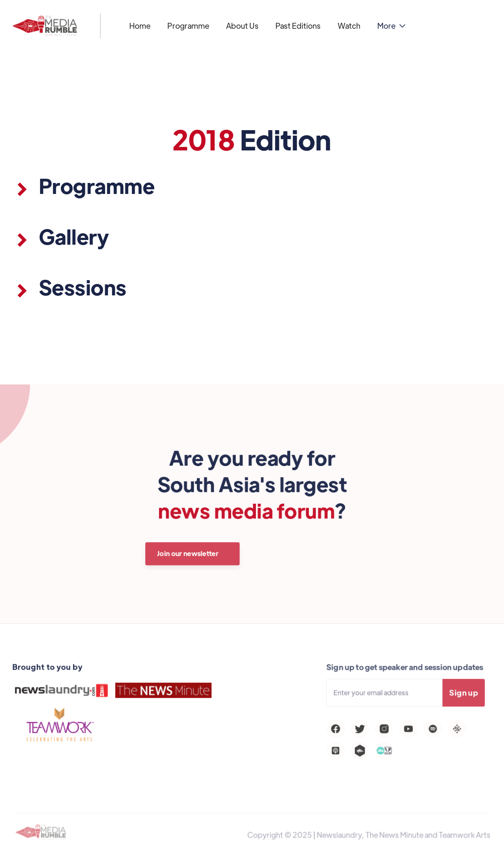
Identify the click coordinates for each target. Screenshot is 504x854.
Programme (188, 26)
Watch (349, 26)
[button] (391, 26)
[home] (45, 26)
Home (140, 26)
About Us (242, 26)
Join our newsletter (188, 553)
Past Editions (298, 26)
